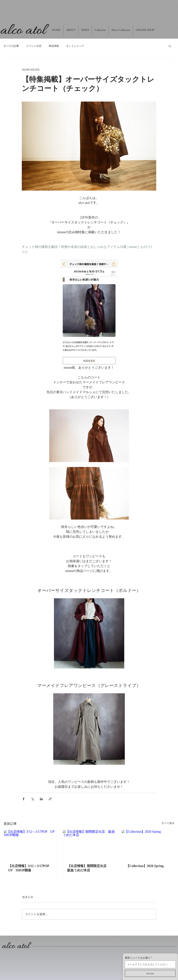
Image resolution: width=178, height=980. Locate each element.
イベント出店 (34, 46)
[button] (170, 46)
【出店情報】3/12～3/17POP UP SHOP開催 (30, 868)
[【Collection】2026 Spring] (148, 845)
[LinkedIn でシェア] (41, 799)
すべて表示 (168, 823)
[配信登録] (150, 973)
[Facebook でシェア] (24, 799)
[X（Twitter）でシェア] (32, 799)
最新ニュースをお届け (137, 958)
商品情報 (54, 46)
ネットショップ (75, 46)
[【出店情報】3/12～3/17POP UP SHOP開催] (30, 845)
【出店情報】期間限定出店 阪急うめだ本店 (88, 868)
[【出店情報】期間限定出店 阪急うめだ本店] (89, 845)
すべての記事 (11, 46)
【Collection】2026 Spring (145, 866)
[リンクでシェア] (50, 799)
